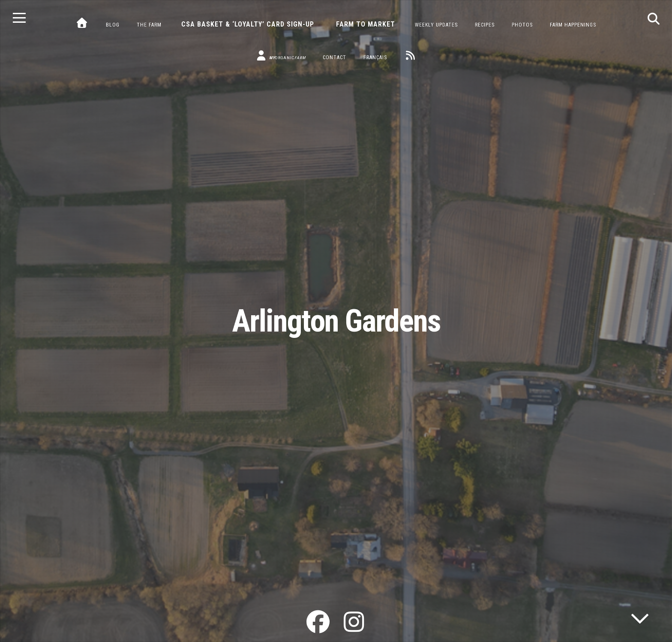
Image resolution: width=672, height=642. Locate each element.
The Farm (149, 25)
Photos (522, 25)
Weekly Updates (436, 25)
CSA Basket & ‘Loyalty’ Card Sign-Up (248, 24)
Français (375, 57)
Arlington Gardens (336, 321)
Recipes (485, 25)
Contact (334, 57)
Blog (113, 25)
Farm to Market (366, 24)
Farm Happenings (573, 25)
